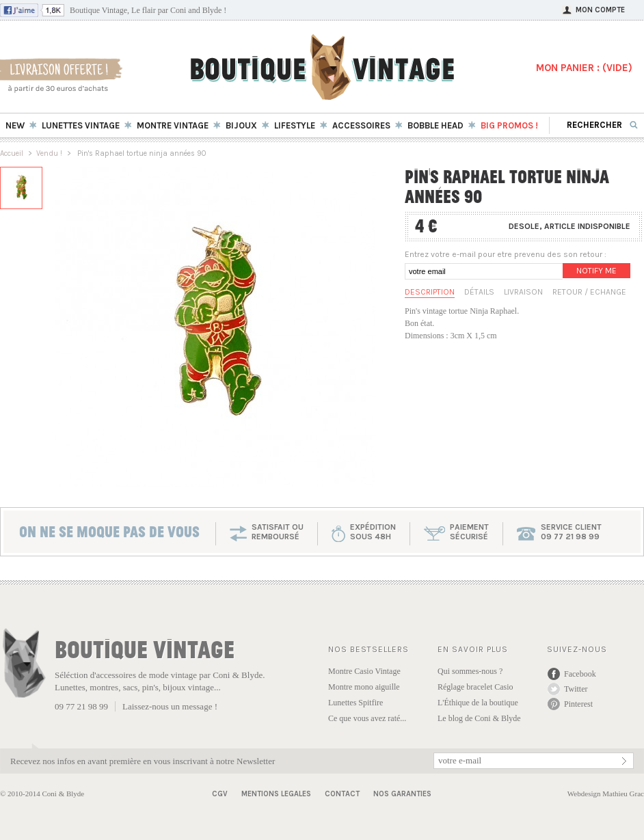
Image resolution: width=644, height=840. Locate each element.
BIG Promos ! (509, 125)
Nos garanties (402, 794)
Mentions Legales (276, 794)
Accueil (12, 153)
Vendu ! (49, 153)
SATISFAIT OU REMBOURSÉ (278, 532)
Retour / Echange (589, 292)
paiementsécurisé (469, 532)
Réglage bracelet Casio (475, 687)
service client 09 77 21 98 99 (571, 532)
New (15, 125)
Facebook (580, 674)
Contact (342, 794)
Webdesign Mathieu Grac (606, 794)
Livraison (523, 292)
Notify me (596, 271)
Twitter (576, 689)
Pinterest (578, 704)
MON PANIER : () (584, 68)
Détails (479, 292)
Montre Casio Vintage (364, 671)
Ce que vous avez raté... (367, 718)
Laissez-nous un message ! (170, 706)
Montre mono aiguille (364, 687)
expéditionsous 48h (373, 532)
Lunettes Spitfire (355, 703)
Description (430, 292)
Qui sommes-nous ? (470, 671)
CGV (220, 794)
